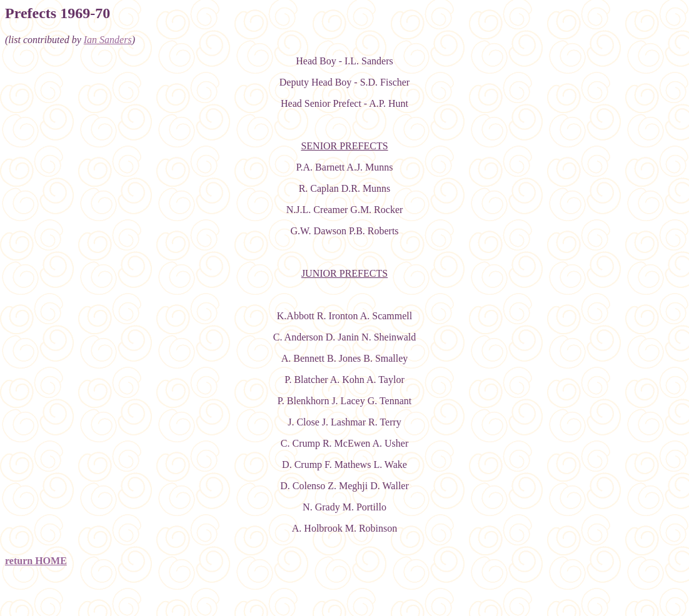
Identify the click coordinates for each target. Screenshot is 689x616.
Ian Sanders (108, 40)
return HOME (36, 561)
